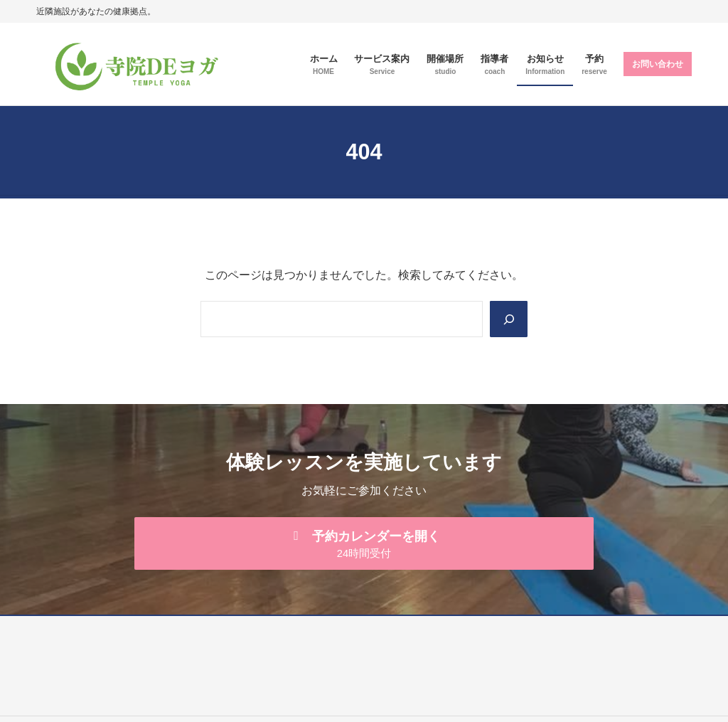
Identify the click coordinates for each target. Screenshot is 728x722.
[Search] (508, 319)
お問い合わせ (658, 64)
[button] (364, 545)
